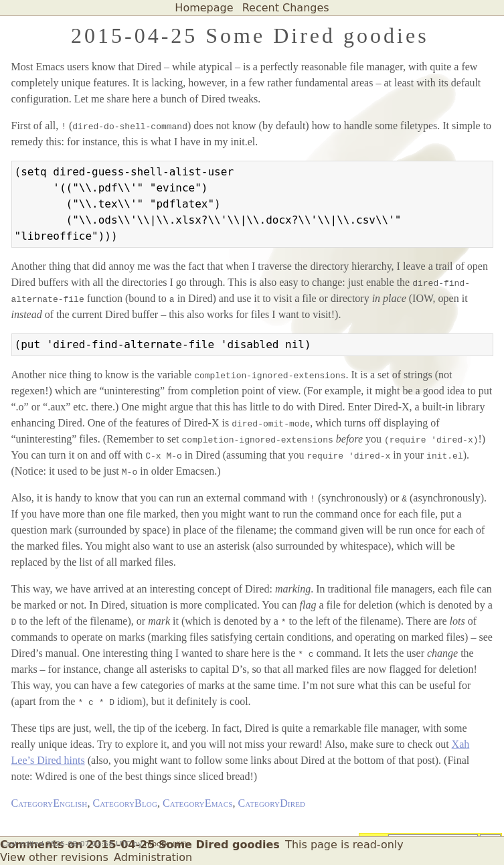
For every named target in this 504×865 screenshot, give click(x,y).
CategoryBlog (125, 803)
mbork (157, 844)
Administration (153, 857)
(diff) (180, 844)
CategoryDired (271, 803)
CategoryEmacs (197, 803)
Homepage (204, 8)
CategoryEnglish (50, 803)
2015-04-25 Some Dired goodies (250, 35)
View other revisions (54, 857)
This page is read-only (344, 845)
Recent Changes (286, 8)
